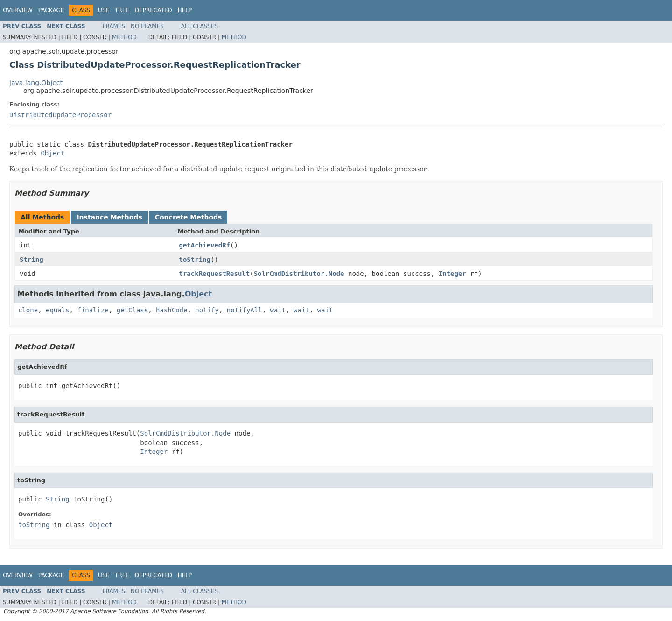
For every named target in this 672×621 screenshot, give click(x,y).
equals (58, 310)
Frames (114, 26)
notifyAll (245, 310)
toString (195, 260)
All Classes (199, 26)
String (31, 260)
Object (52, 153)
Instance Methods (109, 217)
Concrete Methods (189, 217)
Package (51, 10)
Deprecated (154, 10)
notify (207, 310)
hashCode (171, 310)
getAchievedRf (205, 245)
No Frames (147, 26)
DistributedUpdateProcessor (60, 115)
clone (28, 310)
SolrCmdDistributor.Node (299, 274)
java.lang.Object (36, 83)
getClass (132, 310)
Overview (18, 10)
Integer (452, 274)
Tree (122, 10)
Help (185, 10)
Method (124, 37)
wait (278, 310)
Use (104, 10)
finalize (93, 310)
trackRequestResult (215, 274)
